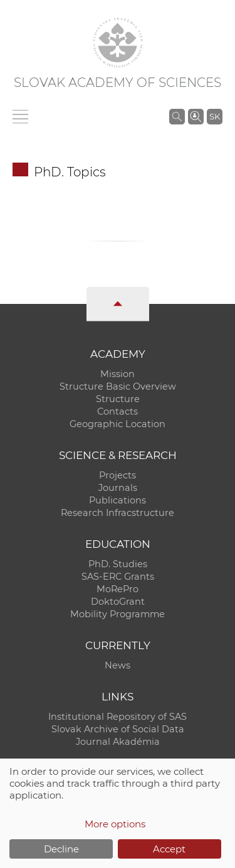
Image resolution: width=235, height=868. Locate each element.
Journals (118, 488)
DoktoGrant (118, 602)
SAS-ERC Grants (118, 577)
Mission (118, 374)
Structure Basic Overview (118, 386)
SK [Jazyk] (215, 116)
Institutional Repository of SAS (118, 717)
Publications (118, 500)
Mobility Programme (118, 614)
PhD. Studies (118, 564)
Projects (118, 475)
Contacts (118, 411)
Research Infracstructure (118, 513)
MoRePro (118, 589)
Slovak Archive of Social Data (118, 729)
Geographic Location (118, 424)
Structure (118, 399)
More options (115, 824)
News (118, 665)
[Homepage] (118, 43)
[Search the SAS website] (177, 116)
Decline (61, 849)
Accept (169, 849)
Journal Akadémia (118, 742)
